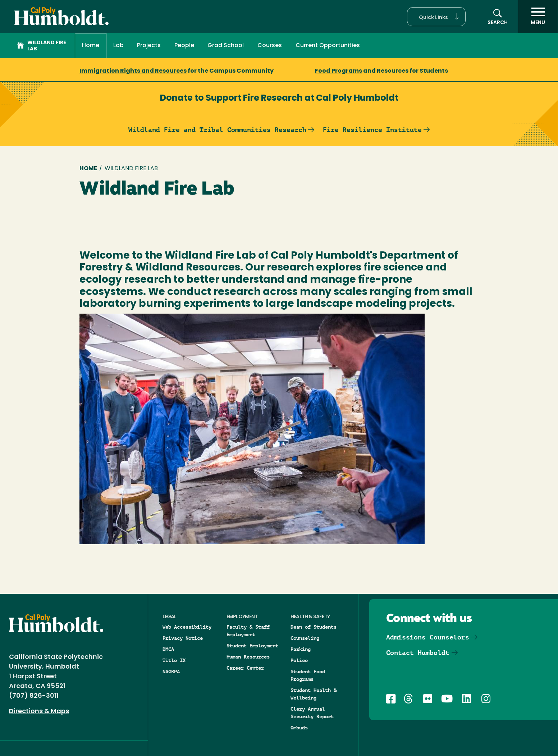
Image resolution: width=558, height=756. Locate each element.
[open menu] (538, 17)
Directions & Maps (39, 712)
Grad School (226, 46)
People (184, 46)
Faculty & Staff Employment (248, 631)
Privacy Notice (183, 638)
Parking (301, 649)
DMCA (168, 649)
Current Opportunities (328, 46)
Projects (149, 46)
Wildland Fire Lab (42, 46)
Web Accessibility (187, 627)
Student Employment (252, 646)
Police (299, 660)
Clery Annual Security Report (312, 713)
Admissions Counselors (428, 637)
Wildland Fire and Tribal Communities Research (217, 130)
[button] (436, 17)
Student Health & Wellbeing (314, 694)
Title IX (174, 660)
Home (91, 46)
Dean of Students (314, 627)
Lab (118, 46)
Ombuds (299, 728)
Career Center (245, 668)
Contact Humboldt (418, 653)
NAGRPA (171, 671)
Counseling (305, 638)
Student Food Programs (308, 675)
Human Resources (248, 657)
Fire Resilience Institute (372, 130)
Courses (270, 46)
